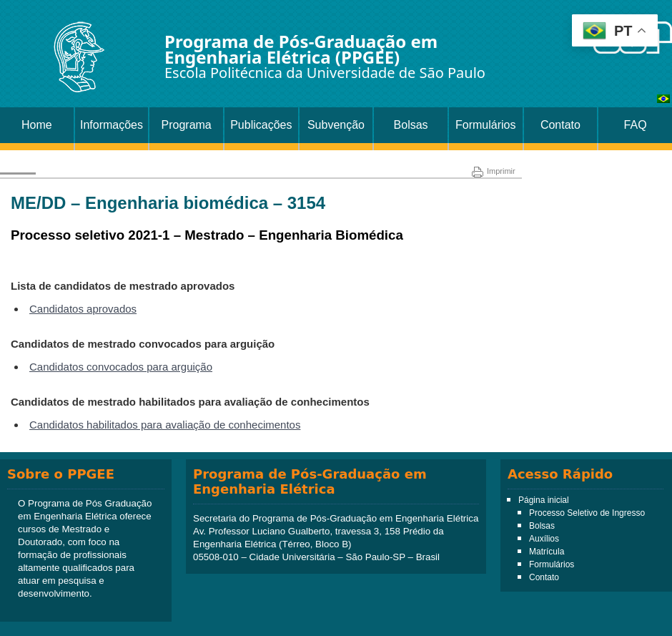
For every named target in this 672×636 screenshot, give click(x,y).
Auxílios (544, 539)
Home (37, 125)
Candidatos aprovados (83, 309)
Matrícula (547, 552)
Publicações (261, 125)
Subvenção (336, 125)
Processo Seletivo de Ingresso (587, 513)
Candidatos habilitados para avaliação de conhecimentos (165, 425)
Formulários (485, 125)
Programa (187, 125)
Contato (560, 125)
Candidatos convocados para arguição (121, 367)
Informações (112, 125)
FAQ (636, 125)
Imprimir (494, 171)
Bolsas (411, 125)
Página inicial (544, 500)
